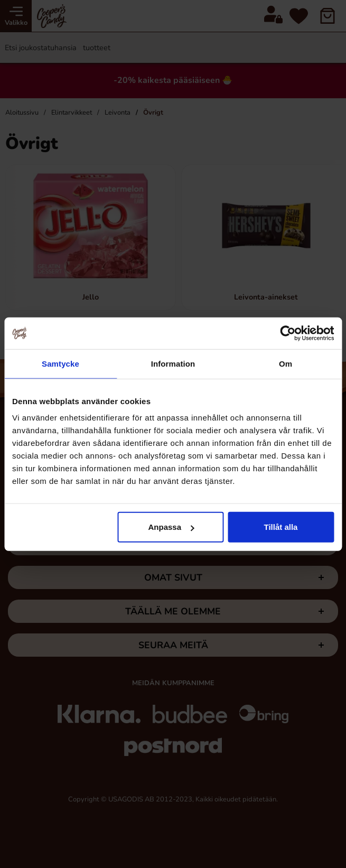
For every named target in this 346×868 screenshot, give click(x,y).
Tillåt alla (281, 527)
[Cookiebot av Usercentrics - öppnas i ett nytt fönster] (288, 333)
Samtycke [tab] (60, 363)
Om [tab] (286, 363)
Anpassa (171, 527)
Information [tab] (173, 363)
